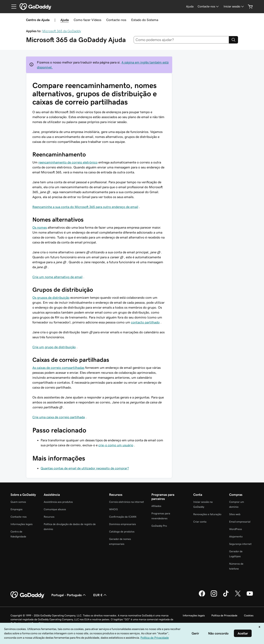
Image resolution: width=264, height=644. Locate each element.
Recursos (49, 517)
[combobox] (181, 40)
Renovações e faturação (207, 514)
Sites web (235, 514)
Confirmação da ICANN (123, 517)
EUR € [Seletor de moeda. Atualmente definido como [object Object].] (100, 595)
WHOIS (113, 509)
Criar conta (200, 522)
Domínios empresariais (123, 524)
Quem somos (18, 502)
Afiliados (156, 506)
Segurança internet (240, 544)
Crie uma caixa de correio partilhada (59, 417)
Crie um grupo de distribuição (54, 347)
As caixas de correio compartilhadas (58, 368)
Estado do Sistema (145, 20)
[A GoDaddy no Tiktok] (226, 596)
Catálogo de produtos (122, 532)
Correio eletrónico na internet (127, 502)
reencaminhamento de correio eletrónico (68, 162)
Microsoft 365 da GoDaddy (62, 31)
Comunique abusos (55, 509)
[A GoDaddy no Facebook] (202, 596)
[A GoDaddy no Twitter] (238, 596)
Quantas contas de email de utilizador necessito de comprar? (85, 468)
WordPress (236, 529)
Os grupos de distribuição (51, 297)
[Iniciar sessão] (234, 6)
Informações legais (22, 524)
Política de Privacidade (224, 615)
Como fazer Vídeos (87, 20)
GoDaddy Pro (159, 526)
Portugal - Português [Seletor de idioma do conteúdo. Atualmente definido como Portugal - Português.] (69, 595)
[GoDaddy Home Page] (28, 595)
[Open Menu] (12, 7)
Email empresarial (240, 522)
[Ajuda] (190, 6)
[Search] (233, 40)
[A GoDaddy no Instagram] (214, 596)
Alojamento (236, 536)
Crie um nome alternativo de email (57, 277)
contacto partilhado (145, 322)
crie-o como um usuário (116, 445)
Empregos (16, 509)
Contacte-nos (116, 20)
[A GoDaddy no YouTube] (250, 596)
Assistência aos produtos (58, 502)
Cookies (249, 615)
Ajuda (65, 20)
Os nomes (40, 227)
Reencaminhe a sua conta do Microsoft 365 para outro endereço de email (85, 207)
